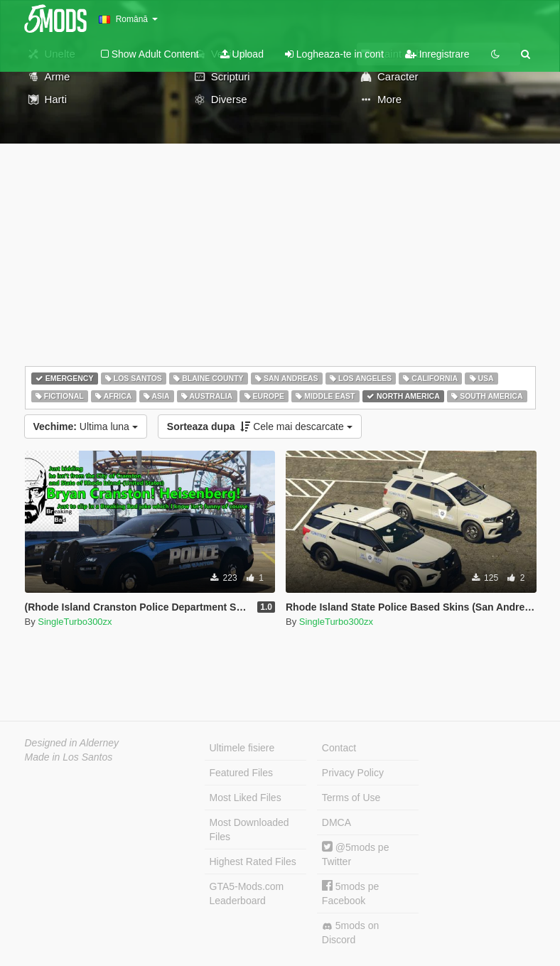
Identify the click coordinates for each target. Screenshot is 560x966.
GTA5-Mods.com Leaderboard (247, 893)
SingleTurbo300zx (75, 622)
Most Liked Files (246, 798)
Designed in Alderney (72, 743)
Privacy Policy (353, 773)
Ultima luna (86, 426)
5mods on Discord (350, 933)
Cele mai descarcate (260, 426)
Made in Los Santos (69, 757)
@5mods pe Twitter (356, 854)
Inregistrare (437, 54)
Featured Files (241, 773)
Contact (339, 748)
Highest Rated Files (253, 862)
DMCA (336, 822)
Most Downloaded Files (249, 830)
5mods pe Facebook (350, 893)
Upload (242, 54)
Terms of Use (351, 798)
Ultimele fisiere (242, 748)
